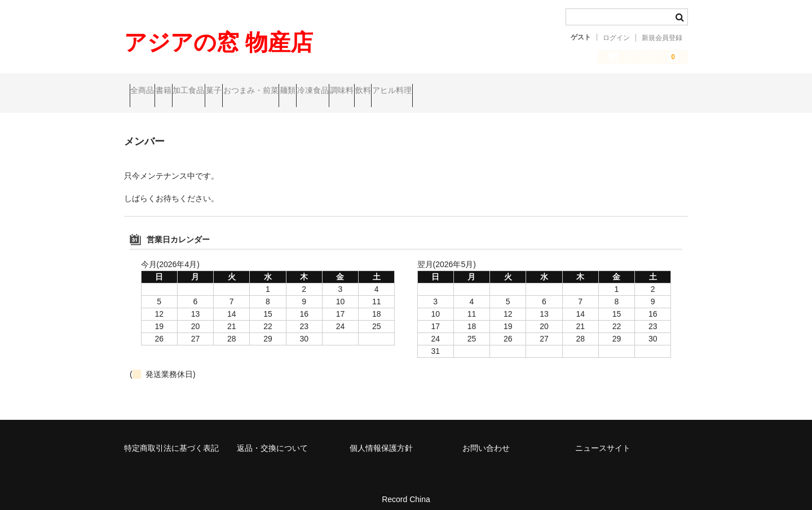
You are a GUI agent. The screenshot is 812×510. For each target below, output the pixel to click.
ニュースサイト (603, 438)
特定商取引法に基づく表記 (171, 438)
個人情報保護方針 (381, 438)
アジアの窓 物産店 (219, 42)
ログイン (616, 38)
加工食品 (237, 91)
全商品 (148, 91)
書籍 (191, 91)
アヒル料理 (593, 91)
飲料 (542, 91)
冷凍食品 (448, 91)
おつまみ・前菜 (343, 91)
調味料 (499, 91)
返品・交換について (272, 438)
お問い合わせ (486, 438)
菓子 (284, 91)
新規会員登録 (662, 38)
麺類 (401, 91)
